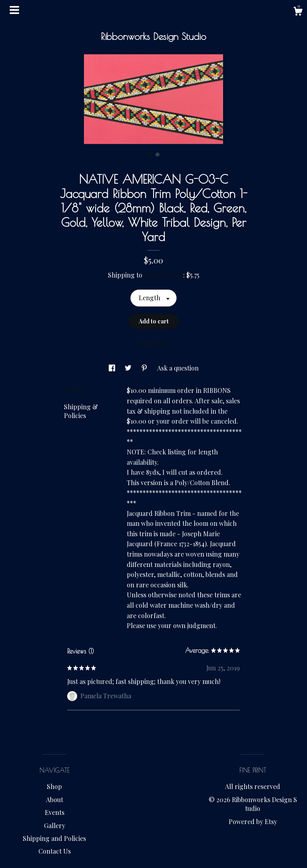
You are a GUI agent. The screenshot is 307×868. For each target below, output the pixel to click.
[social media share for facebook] (113, 368)
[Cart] (298, 12)
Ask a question (178, 368)
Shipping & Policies (81, 411)
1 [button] (150, 155)
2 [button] (157, 155)
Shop (54, 786)
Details (77, 389)
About (55, 800)
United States (163, 275)
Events (55, 812)
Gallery (55, 825)
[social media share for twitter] (129, 368)
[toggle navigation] (14, 10)
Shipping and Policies (54, 838)
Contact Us (55, 851)
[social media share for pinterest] (145, 368)
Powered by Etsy (253, 821)
